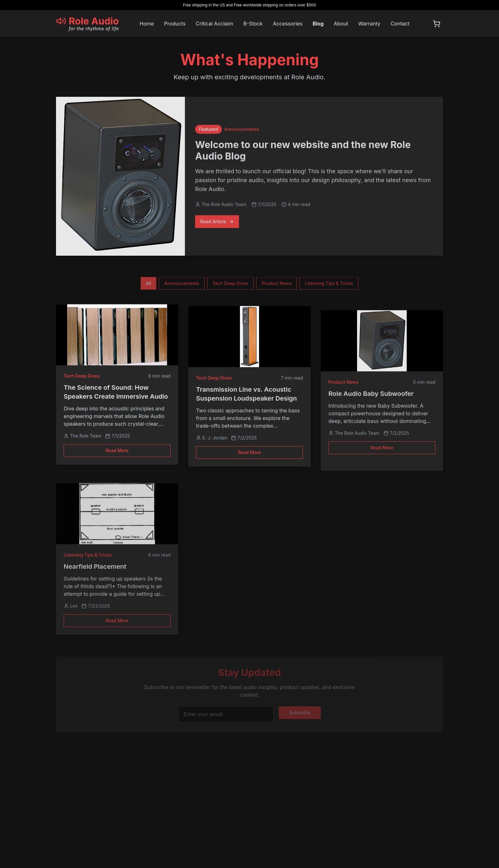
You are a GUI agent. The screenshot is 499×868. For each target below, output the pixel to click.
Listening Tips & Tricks (329, 285)
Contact (400, 24)
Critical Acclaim (214, 24)
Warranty (369, 24)
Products (175, 24)
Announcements (182, 285)
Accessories (288, 24)
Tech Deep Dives (231, 285)
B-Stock (253, 24)
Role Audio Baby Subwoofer (371, 395)
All (148, 285)
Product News (277, 285)
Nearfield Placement (95, 568)
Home (147, 24)
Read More (117, 454)
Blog (318, 24)
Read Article (217, 222)
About (341, 24)
